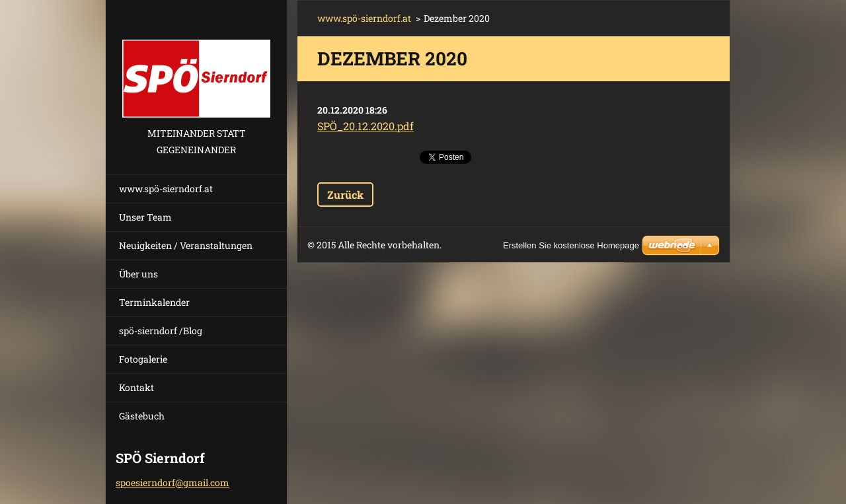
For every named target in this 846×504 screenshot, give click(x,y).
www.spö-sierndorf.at (166, 189)
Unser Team (145, 217)
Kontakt (136, 387)
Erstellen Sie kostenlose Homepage (571, 245)
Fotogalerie (143, 359)
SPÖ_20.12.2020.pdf (365, 126)
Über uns (138, 274)
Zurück (345, 195)
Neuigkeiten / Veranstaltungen (186, 245)
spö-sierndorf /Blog (161, 331)
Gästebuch (142, 416)
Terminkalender (154, 302)
